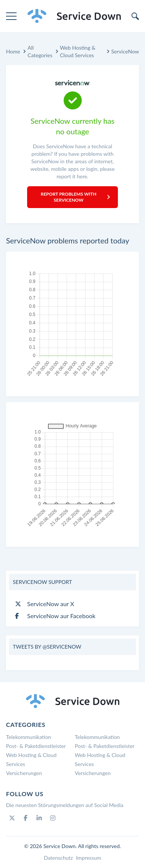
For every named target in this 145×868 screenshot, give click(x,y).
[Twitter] (12, 818)
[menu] (11, 16)
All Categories (40, 51)
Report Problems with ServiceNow (75, 197)
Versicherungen (24, 773)
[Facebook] (26, 818)
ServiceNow (125, 51)
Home (13, 51)
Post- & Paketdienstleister (36, 746)
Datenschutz (58, 858)
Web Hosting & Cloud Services (78, 51)
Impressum (89, 858)
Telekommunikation (29, 737)
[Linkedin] (39, 818)
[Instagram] (53, 818)
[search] (135, 16)
